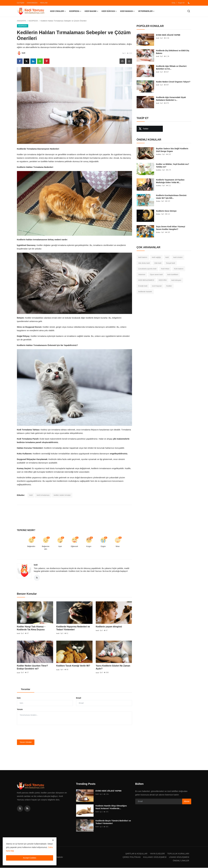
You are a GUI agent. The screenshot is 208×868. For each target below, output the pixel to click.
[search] (189, 11)
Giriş (174, 3)
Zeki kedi (158, 263)
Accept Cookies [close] (30, 858)
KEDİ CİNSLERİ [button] (58, 11)
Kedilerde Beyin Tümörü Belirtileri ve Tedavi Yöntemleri (113, 822)
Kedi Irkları (165, 269)
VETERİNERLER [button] (146, 11)
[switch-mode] (189, 3)
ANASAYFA (22, 21)
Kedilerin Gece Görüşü (166, 211)
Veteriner (142, 274)
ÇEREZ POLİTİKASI (130, 857)
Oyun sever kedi (156, 274)
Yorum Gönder (26, 742)
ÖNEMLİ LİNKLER (181, 861)
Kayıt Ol (181, 3)
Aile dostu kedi (144, 263)
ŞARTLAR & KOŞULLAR (135, 854)
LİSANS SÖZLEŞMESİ (179, 857)
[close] (53, 840)
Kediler (169, 286)
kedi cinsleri (178, 257)
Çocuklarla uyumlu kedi (147, 269)
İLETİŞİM (21, 3)
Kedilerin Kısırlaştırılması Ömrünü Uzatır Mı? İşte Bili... (171, 197)
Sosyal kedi (170, 263)
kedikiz (159, 154)
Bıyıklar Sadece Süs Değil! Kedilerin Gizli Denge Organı (172, 150)
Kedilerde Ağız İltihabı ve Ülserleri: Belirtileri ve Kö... (172, 67)
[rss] (27, 809)
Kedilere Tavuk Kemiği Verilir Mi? (73, 666)
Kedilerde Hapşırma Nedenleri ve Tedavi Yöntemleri (73, 628)
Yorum (20, 710)
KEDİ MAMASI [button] (128, 11)
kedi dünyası (176, 280)
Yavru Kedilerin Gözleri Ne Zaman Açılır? (113, 667)
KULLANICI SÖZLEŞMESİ (154, 857)
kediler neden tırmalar (62, 495)
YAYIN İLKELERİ (157, 854)
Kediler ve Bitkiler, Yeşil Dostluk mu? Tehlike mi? (173, 166)
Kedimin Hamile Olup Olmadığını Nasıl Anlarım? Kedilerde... (111, 807)
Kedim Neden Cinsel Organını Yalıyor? (173, 82)
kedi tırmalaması (43, 495)
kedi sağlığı (156, 257)
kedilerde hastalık (145, 292)
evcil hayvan (157, 286)
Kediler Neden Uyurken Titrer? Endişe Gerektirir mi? (32, 667)
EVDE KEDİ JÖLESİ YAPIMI (168, 35)
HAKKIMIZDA (32, 3)
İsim (19, 698)
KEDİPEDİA (33, 21)
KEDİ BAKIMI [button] (91, 11)
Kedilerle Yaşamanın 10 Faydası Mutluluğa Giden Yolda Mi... (170, 181)
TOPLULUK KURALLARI (178, 854)
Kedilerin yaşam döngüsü (109, 627)
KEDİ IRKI (163, 280)
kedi (31, 495)
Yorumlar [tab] (26, 690)
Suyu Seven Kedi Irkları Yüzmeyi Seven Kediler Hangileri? (171, 228)
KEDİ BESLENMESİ (146, 280)
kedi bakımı (143, 257)
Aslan (158, 201)
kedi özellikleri (173, 274)
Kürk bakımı (179, 269)
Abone (187, 802)
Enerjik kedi (143, 286)
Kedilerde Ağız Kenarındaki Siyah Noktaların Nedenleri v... (171, 99)
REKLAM (44, 3)
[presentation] (37, 732)
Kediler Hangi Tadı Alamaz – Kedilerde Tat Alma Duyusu (31, 628)
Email (79, 698)
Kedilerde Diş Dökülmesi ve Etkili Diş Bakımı (173, 52)
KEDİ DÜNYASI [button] (109, 11)
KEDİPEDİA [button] (75, 11)
